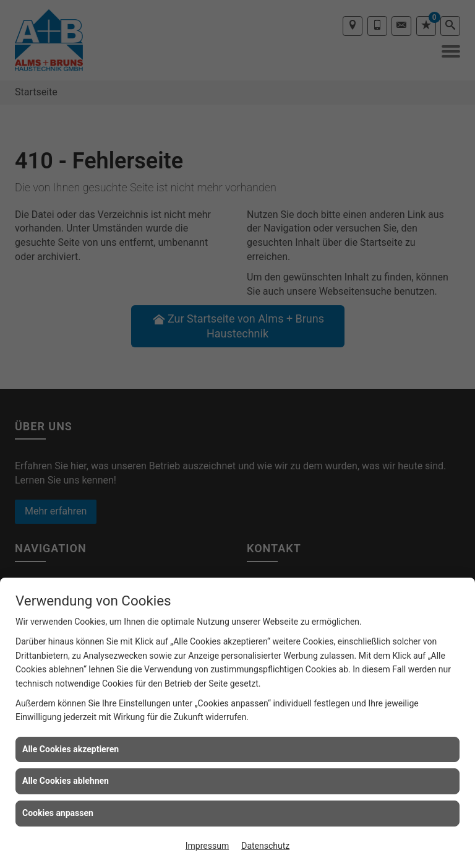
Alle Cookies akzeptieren (71, 749)
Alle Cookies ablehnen (66, 781)
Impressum (207, 846)
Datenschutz (265, 846)
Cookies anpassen (58, 813)
